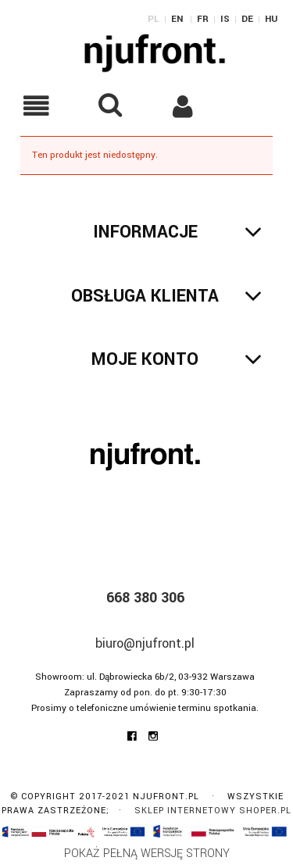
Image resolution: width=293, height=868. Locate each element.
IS (225, 19)
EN (177, 19)
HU (271, 19)
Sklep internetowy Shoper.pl (213, 811)
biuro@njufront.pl (145, 643)
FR (203, 19)
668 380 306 (145, 598)
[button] (37, 106)
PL (154, 19)
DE (247, 19)
